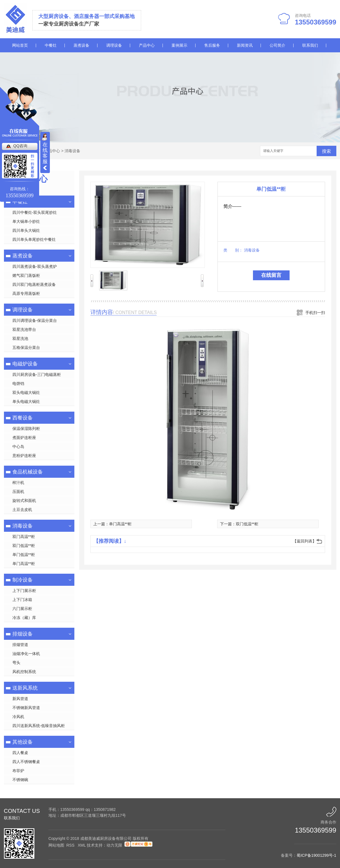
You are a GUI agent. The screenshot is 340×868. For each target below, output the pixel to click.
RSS (71, 845)
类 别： (233, 250)
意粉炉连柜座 (24, 456)
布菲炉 (18, 771)
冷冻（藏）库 (24, 618)
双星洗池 (20, 338)
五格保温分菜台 (26, 347)
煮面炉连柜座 (24, 438)
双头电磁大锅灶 (26, 392)
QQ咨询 (20, 146)
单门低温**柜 (24, 555)
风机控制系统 (24, 672)
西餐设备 (23, 418)
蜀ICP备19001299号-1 (316, 855)
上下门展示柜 (24, 591)
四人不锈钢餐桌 (26, 762)
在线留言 (271, 275)
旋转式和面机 (24, 501)
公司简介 (277, 45)
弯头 (16, 663)
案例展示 (179, 45)
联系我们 (310, 45)
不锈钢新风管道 (26, 708)
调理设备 (114, 45)
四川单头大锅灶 (26, 230)
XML (82, 845)
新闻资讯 (245, 45)
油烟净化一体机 (26, 654)
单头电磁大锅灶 (26, 402)
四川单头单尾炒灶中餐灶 (34, 239)
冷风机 (18, 717)
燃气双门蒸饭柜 (26, 275)
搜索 (326, 151)
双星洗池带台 (24, 329)
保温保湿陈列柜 (26, 429)
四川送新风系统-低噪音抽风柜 (39, 726)
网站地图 (56, 845)
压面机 (18, 492)
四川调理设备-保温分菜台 (35, 320)
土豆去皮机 (22, 510)
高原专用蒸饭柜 (26, 293)
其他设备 (23, 742)
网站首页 (20, 45)
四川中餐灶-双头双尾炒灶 (35, 212)
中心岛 (18, 447)
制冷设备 (23, 580)
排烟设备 (23, 634)
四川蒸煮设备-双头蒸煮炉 (35, 266)
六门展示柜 (22, 609)
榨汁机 (18, 483)
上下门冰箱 (22, 600)
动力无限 (114, 845)
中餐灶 (51, 45)
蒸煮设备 (81, 45)
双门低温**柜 (24, 546)
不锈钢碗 (20, 780)
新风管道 (20, 699)
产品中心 (147, 45)
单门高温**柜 (24, 564)
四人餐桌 (20, 753)
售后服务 (212, 45)
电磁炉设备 (25, 364)
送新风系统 (25, 688)
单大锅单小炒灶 (26, 221)
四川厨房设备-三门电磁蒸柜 (37, 374)
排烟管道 (20, 645)
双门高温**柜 (24, 537)
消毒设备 (72, 151)
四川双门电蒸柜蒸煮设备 (34, 284)
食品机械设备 (28, 472)
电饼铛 (18, 383)
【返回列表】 (305, 541)
